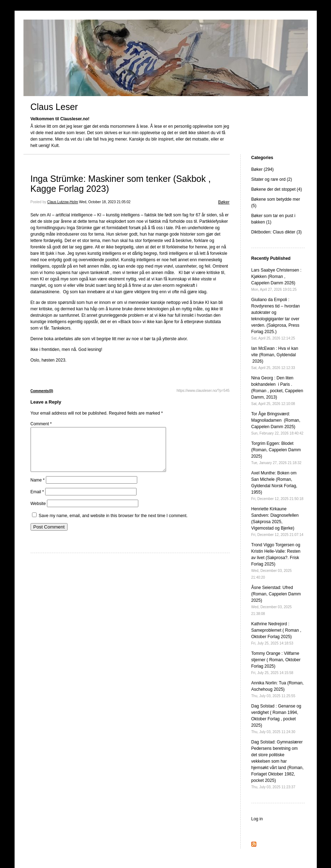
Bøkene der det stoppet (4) (277, 189)
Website (38, 512)
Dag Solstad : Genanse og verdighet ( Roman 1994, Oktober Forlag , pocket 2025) (276, 719)
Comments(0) (42, 391)
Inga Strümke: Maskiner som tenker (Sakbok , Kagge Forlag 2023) (121, 184)
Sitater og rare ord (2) (272, 179)
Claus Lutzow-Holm (63, 202)
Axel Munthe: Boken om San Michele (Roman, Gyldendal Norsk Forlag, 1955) (277, 486)
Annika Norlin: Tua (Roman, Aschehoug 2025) (277, 689)
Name (38, 489)
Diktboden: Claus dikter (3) (277, 232)
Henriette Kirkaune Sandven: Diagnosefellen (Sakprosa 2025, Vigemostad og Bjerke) (277, 522)
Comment (41, 424)
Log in (257, 819)
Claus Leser (54, 107)
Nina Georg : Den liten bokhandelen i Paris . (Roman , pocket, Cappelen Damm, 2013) (277, 391)
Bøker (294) (263, 169)
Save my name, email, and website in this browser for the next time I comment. (113, 524)
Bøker (224, 202)
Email (37, 500)
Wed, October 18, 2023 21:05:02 (105, 202)
